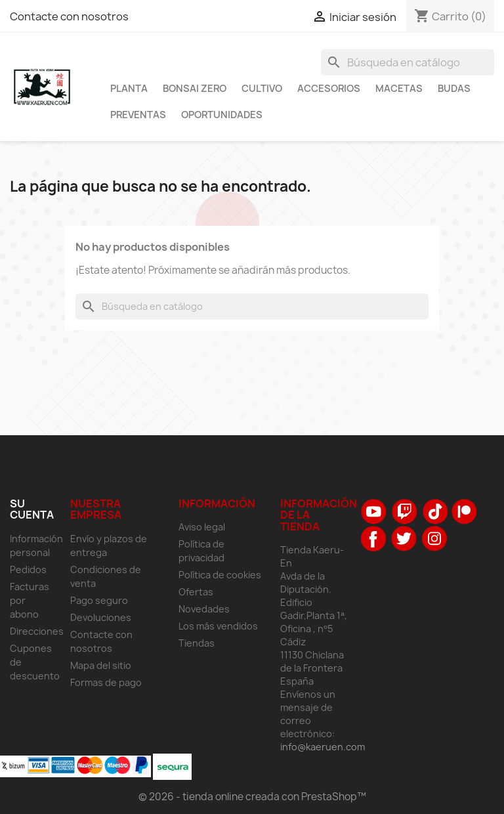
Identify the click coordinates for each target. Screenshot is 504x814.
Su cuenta (32, 509)
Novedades (204, 609)
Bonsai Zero (195, 89)
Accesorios (329, 89)
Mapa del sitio (101, 665)
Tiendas (197, 643)
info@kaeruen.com (323, 747)
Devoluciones (101, 617)
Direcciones (37, 631)
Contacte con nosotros (69, 16)
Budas (454, 89)
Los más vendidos (218, 626)
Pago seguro (99, 600)
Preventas (138, 115)
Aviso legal (202, 527)
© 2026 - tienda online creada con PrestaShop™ (252, 797)
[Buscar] (408, 62)
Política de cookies (220, 575)
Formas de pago (106, 682)
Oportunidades (222, 115)
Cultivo (262, 89)
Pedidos (28, 569)
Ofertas (196, 592)
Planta (129, 89)
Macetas (399, 89)
